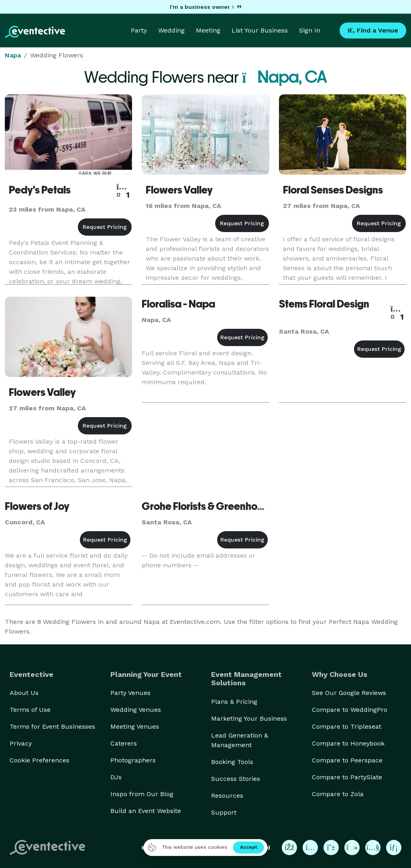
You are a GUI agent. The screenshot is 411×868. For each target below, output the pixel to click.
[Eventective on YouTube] (373, 848)
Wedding (171, 30)
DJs (116, 777)
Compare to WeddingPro (350, 710)
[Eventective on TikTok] (352, 848)
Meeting (208, 30)
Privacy (21, 743)
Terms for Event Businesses (52, 726)
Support (224, 812)
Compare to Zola (338, 794)
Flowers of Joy (37, 506)
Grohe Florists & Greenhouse (208, 506)
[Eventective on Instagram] (310, 848)
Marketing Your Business (249, 718)
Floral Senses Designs (333, 190)
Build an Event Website (146, 811)
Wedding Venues (136, 710)
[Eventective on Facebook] (289, 848)
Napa (13, 55)
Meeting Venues (135, 726)
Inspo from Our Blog (142, 794)
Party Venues (130, 693)
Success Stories (236, 779)
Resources (227, 796)
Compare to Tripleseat (347, 726)
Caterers (124, 743)
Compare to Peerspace (347, 760)
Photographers (133, 760)
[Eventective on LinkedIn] (394, 848)
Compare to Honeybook (348, 743)
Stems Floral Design (324, 304)
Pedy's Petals (40, 190)
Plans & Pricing (234, 702)
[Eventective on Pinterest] (331, 848)
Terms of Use (30, 710)
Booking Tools (232, 762)
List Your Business (260, 30)
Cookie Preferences (40, 760)
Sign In (310, 30)
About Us (24, 693)
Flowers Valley (179, 190)
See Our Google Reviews (349, 693)
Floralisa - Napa (178, 304)
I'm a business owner (205, 7)
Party (139, 30)
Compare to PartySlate (347, 777)
